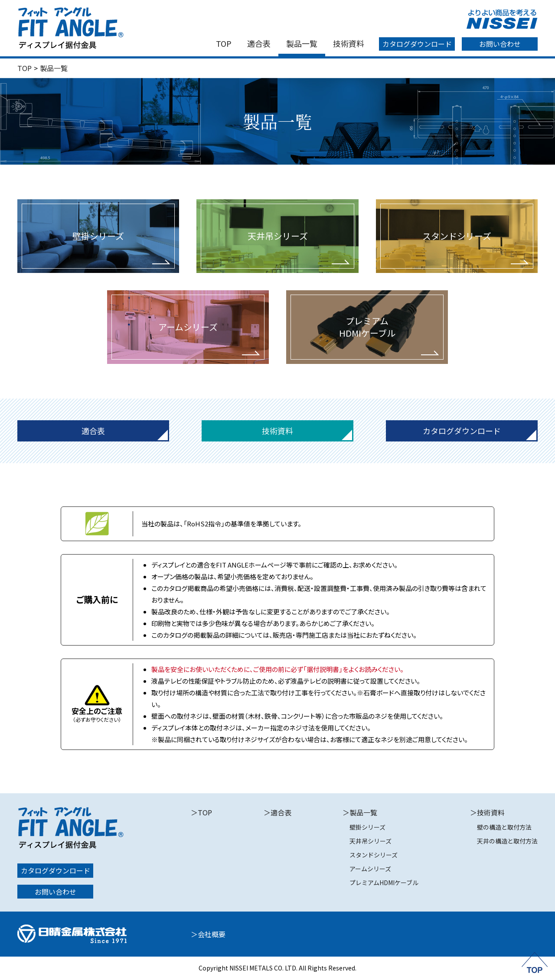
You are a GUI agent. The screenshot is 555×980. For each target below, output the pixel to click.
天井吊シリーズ (371, 841)
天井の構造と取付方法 (507, 841)
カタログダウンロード (417, 44)
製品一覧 (302, 43)
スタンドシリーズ (374, 855)
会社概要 (212, 934)
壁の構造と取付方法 (504, 827)
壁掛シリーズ (367, 827)
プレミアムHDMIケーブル (384, 883)
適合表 (259, 43)
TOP (224, 43)
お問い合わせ (500, 44)
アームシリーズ (370, 869)
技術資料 (349, 43)
